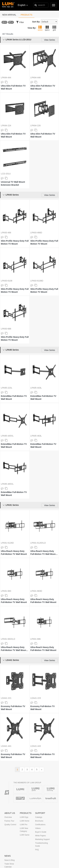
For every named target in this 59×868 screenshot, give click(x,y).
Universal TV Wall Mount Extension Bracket (13, 183)
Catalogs (39, 817)
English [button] (23, 5)
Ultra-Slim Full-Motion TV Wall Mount (13, 87)
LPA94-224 (6, 126)
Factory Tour (9, 821)
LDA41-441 (6, 746)
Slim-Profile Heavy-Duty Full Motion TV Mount (15, 242)
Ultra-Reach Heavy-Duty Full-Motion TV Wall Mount (14, 553)
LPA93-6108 (7, 281)
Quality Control (10, 825)
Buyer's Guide (41, 832)
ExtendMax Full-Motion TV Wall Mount (14, 398)
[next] (42, 770)
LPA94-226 (36, 126)
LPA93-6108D (37, 281)
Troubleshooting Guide (42, 845)
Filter (20, 22)
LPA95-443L (36, 388)
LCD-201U (6, 174)
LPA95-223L (7, 388)
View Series (50, 40)
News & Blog (10, 860)
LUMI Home (25, 821)
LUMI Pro (24, 825)
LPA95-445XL (7, 436)
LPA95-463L (36, 436)
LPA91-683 (6, 591)
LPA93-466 (6, 233)
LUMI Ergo (24, 817)
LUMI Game (25, 835)
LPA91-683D (36, 591)
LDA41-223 (36, 698)
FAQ (37, 850)
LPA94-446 (36, 78)
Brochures (39, 821)
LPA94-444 (6, 78)
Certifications (40, 825)
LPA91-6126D (7, 543)
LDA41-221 (6, 698)
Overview (8, 817)
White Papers (41, 836)
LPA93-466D (36, 233)
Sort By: (36, 22)
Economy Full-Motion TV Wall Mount (13, 708)
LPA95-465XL (7, 484)
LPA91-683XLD (8, 639)
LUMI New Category (24, 830)
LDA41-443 (36, 746)
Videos (38, 828)
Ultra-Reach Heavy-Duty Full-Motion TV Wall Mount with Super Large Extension (44, 553)
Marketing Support (42, 839)
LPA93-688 (6, 329)
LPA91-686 (36, 639)
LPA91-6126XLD (38, 543)
